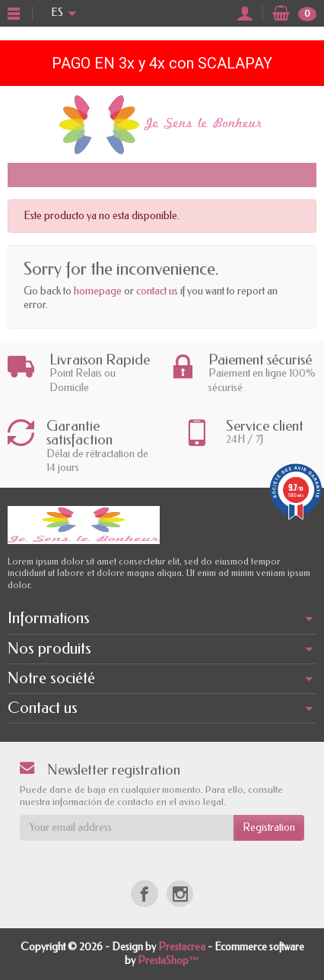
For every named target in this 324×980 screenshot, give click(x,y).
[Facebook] (144, 894)
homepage (98, 291)
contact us (157, 291)
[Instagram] (180, 894)
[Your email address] (127, 828)
